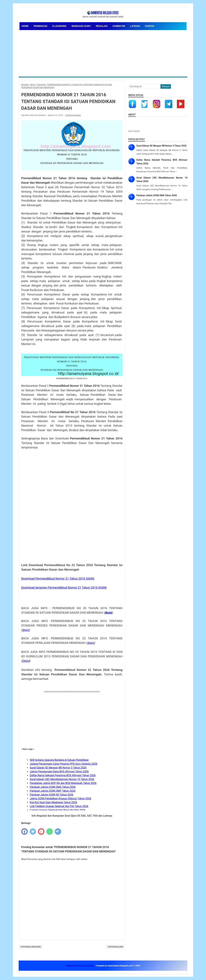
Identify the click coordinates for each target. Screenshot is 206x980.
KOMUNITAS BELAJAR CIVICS (80, 966)
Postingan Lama (115, 947)
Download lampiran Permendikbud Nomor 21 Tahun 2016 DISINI (64, 588)
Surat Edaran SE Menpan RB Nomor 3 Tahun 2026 (58, 768)
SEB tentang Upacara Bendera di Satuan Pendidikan (59, 760)
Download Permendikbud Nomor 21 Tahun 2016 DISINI (58, 579)
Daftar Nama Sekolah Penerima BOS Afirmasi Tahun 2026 (63, 775)
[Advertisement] (103, 53)
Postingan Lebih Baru (31, 947)
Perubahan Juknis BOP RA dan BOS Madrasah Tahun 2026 (63, 783)
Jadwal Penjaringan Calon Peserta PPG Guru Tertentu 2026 (64, 764)
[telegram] (58, 832)
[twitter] (33, 832)
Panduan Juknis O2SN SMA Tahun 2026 (53, 787)
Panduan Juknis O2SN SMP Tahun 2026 (53, 791)
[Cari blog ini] (144, 86)
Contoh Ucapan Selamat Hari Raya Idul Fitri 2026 (58, 810)
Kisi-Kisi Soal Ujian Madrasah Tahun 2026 (53, 802)
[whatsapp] (50, 832)
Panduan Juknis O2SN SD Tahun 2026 (51, 795)
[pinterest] (41, 832)
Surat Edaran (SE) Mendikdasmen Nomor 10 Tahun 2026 (62, 779)
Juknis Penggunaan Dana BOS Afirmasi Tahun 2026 (59, 772)
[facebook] (24, 832)
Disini (26, 661)
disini (109, 613)
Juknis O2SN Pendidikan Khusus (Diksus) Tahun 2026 (61, 799)
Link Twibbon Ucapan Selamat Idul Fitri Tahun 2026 (59, 806)
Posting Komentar (73, 115)
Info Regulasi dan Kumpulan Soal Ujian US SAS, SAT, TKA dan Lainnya (72, 816)
